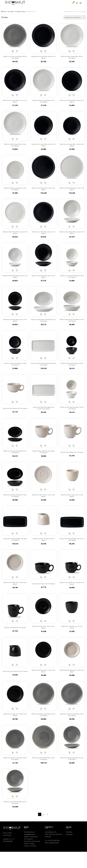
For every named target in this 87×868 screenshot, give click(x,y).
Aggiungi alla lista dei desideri (17, 52)
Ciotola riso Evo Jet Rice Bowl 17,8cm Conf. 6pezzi (14, 371)
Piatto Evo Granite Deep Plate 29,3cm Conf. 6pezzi (15, 819)
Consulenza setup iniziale (32, 857)
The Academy (28, 855)
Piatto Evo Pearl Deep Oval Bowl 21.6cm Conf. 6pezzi (72, 326)
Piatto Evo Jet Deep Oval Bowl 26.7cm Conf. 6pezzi (14, 461)
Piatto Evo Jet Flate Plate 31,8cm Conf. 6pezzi (43, 192)
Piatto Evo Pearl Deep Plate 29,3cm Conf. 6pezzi (73, 237)
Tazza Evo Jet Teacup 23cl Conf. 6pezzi (43, 595)
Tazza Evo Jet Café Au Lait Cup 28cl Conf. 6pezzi (72, 595)
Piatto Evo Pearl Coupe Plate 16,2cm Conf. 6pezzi (15, 192)
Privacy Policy (7, 849)
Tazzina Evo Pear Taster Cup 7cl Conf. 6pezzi (73, 505)
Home (5, 12)
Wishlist (74, 2)
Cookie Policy (7, 851)
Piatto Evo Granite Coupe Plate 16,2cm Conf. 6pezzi (15, 774)
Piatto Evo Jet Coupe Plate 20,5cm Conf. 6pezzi (43, 148)
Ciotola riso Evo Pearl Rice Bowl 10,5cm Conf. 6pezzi (72, 416)
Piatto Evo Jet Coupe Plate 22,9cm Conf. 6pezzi (73, 103)
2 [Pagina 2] (44, 831)
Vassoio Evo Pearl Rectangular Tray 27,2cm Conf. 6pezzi (43, 416)
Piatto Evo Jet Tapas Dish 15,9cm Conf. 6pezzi (14, 595)
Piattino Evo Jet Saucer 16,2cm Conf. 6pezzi (44, 640)
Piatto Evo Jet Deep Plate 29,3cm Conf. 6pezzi (43, 282)
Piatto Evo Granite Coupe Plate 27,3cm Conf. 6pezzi (43, 729)
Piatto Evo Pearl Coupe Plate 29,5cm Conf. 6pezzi (72, 58)
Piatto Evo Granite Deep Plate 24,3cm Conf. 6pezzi (72, 774)
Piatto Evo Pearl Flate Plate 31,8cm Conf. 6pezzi (73, 192)
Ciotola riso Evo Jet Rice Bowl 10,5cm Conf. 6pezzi (73, 371)
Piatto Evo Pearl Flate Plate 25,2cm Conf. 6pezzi (15, 237)
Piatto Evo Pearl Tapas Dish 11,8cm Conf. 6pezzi (73, 684)
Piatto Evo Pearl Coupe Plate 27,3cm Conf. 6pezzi (44, 103)
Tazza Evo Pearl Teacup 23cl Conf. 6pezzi (14, 416)
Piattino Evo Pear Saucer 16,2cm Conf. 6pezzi (43, 505)
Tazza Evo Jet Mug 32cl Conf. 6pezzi (15, 640)
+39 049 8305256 (54, 857)
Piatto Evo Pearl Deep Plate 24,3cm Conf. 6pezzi (14, 282)
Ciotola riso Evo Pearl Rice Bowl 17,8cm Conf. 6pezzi (72, 282)
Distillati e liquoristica (31, 853)
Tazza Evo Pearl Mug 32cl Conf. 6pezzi (73, 461)
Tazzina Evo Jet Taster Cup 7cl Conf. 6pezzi (72, 640)
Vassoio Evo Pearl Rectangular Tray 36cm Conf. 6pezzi (43, 371)
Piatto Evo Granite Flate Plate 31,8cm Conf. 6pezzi (43, 774)
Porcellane (11, 12)
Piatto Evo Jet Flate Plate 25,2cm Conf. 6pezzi (43, 237)
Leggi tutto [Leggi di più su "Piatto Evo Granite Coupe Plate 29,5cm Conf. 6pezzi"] (12, 52)
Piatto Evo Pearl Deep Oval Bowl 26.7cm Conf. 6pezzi (43, 326)
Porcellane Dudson (20, 12)
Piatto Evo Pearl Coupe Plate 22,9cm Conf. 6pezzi (15, 148)
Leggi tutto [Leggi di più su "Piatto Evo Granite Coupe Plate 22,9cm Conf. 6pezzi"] (70, 723)
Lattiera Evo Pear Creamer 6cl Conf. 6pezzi (43, 550)
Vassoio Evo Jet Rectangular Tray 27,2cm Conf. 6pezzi (73, 550)
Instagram (69, 851)
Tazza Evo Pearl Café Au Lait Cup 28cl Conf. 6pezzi (43, 461)
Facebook (69, 848)
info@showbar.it (54, 859)
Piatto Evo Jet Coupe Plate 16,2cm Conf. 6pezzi (73, 148)
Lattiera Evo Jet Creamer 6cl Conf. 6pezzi (14, 684)
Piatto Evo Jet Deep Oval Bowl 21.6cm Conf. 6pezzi (14, 505)
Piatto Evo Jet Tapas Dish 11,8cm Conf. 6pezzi (43, 684)
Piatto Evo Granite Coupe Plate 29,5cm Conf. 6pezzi (15, 58)
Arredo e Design (29, 860)
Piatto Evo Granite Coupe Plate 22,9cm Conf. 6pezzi (72, 729)
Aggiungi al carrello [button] (41, 52)
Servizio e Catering (30, 862)
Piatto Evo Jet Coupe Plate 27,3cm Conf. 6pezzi (14, 103)
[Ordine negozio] (75, 17)
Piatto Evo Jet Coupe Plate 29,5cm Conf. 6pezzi (43, 58)
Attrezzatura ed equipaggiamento (30, 849)
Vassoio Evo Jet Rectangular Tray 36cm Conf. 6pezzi (15, 550)
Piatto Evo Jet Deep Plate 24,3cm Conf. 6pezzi (14, 326)
